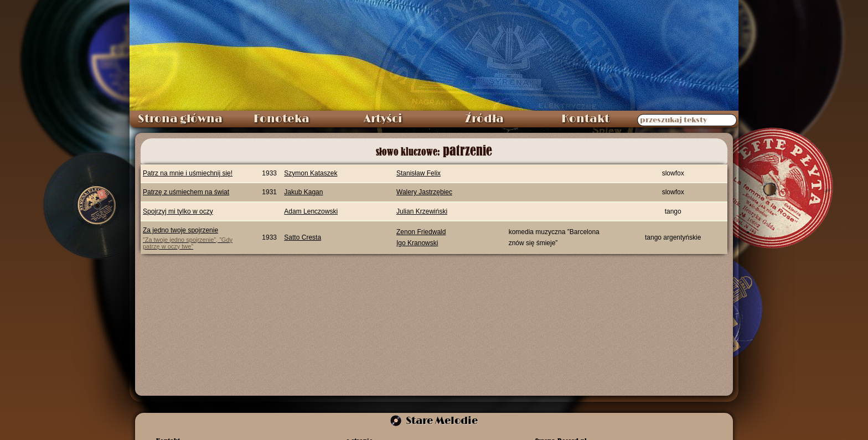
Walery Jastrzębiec (424, 192)
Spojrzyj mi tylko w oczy (178, 211)
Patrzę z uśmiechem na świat (186, 192)
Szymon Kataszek (311, 173)
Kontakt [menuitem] (585, 119)
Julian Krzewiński (422, 211)
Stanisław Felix (418, 173)
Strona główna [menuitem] (180, 119)
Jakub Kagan (303, 192)
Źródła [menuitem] (484, 119)
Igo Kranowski (417, 243)
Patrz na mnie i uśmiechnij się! (188, 173)
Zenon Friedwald (421, 232)
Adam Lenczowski (311, 211)
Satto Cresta (303, 237)
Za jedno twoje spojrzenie (195, 238)
